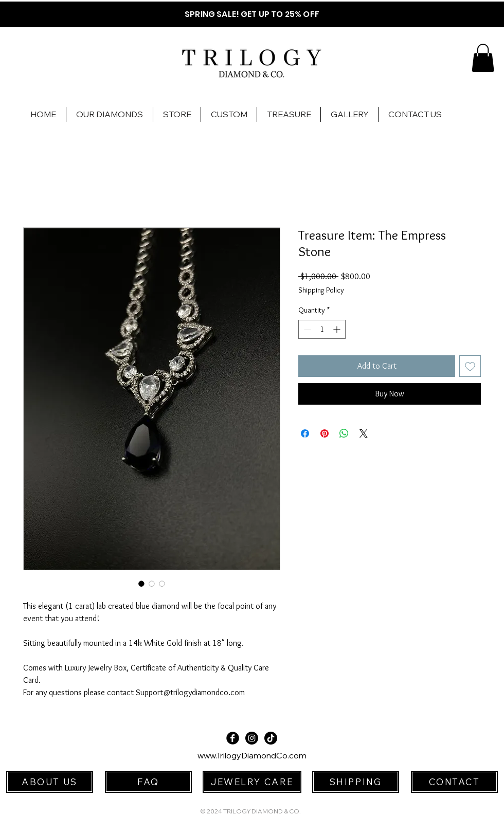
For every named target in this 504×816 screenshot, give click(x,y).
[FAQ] (148, 782)
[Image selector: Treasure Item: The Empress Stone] (141, 584)
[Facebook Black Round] (233, 738)
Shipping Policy (321, 290)
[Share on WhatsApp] (344, 433)
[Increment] (338, 329)
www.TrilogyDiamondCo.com (252, 755)
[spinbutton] (322, 329)
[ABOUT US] (50, 782)
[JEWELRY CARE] (252, 782)
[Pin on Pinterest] (325, 433)
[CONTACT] (454, 782)
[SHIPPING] (356, 782)
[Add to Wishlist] (470, 366)
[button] (483, 58)
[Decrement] (306, 329)
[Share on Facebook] (305, 433)
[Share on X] (364, 433)
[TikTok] (271, 738)
